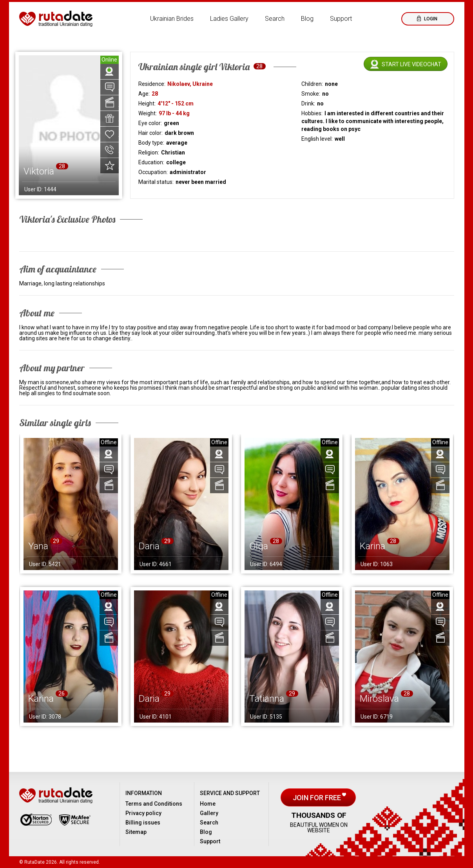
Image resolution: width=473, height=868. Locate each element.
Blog (307, 19)
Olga (259, 546)
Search (275, 19)
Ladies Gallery (229, 19)
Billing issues (143, 823)
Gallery (209, 813)
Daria (149, 546)
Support (341, 19)
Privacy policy (143, 813)
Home (208, 804)
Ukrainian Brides (172, 19)
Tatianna (267, 699)
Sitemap (136, 832)
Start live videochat (411, 64)
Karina (372, 546)
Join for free (318, 798)
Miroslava (379, 699)
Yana (38, 546)
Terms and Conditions (154, 804)
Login (430, 19)
